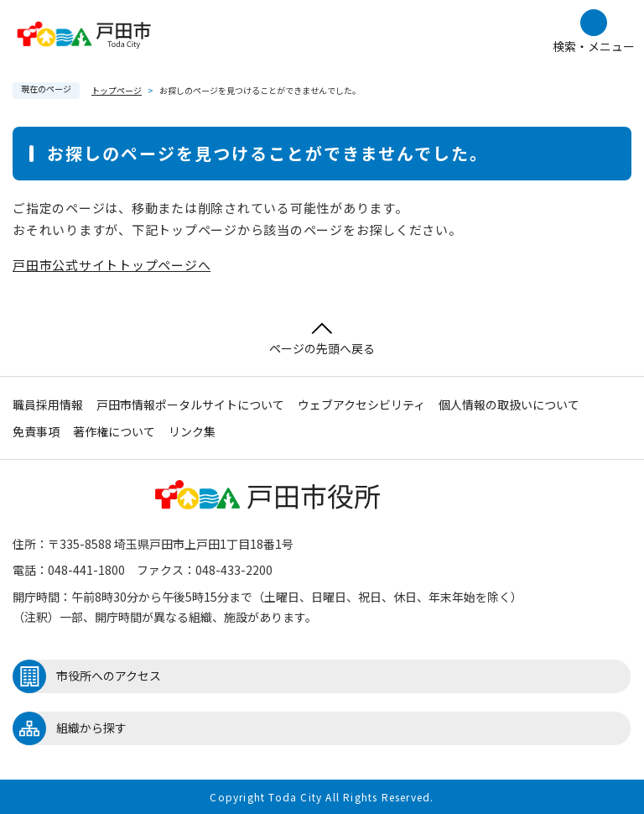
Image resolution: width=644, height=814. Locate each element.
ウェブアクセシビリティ (361, 404)
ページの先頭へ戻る (322, 339)
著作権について (114, 431)
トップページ (117, 90)
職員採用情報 (48, 404)
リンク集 (192, 431)
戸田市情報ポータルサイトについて (190, 404)
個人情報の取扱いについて (509, 404)
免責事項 (36, 431)
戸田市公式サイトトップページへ (112, 265)
